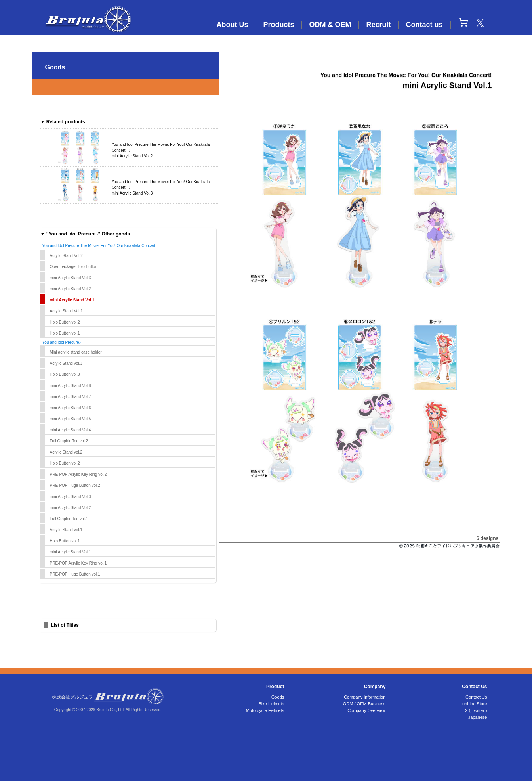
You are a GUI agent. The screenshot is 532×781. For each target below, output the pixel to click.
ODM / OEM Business (364, 704)
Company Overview (366, 710)
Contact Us (476, 697)
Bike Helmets (271, 704)
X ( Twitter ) (476, 710)
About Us (232, 25)
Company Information (365, 697)
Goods (278, 697)
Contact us (424, 25)
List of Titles (65, 625)
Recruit (378, 25)
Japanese (478, 717)
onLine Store (475, 704)
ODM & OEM (330, 25)
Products (278, 25)
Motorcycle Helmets (265, 710)
